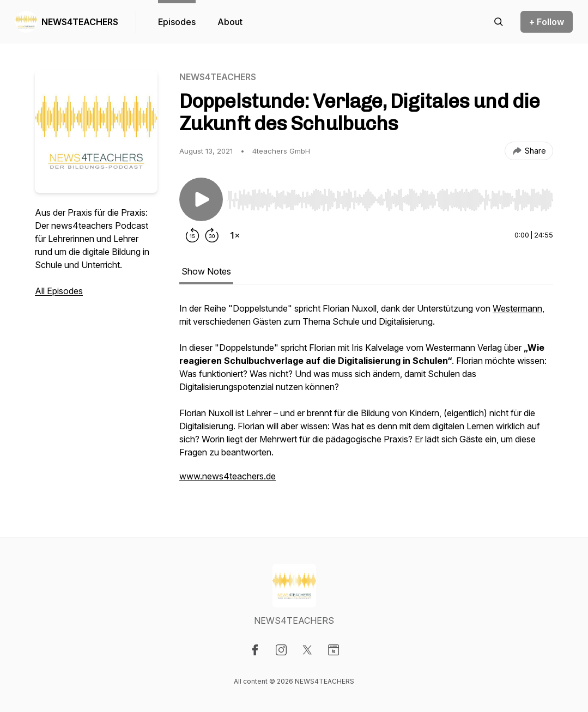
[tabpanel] (366, 398)
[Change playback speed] (235, 235)
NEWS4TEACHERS (80, 22)
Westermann (517, 308)
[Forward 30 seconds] (212, 235)
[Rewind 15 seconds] (192, 235)
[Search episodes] (499, 22)
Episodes (177, 22)
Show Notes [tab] (206, 271)
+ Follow (547, 22)
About (230, 22)
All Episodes (59, 291)
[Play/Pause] (201, 199)
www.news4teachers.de (228, 476)
